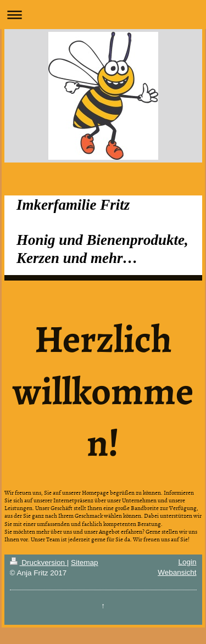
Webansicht (177, 572)
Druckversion (38, 562)
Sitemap (85, 562)
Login (187, 562)
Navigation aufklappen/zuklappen (103, 15)
